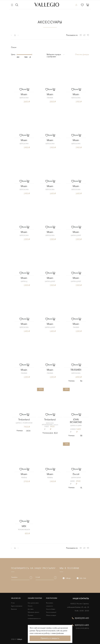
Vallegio (67, 578)
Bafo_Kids (81, 578)
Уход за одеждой (51, 612)
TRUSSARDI (76, 369)
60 (84, 35)
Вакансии (14, 608)
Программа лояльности (49, 604)
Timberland (24, 419)
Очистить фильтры (82, 55)
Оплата (30, 605)
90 (88, 35)
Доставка (31, 608)
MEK (24, 526)
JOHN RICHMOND (76, 420)
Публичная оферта (33, 612)
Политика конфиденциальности (34, 616)
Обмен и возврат (51, 615)
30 (81, 35)
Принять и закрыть (50, 638)
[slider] (17, 55)
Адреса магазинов (17, 605)
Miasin (24, 94)
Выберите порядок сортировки (54, 56)
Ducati (76, 474)
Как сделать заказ (33, 602)
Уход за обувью (51, 608)
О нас (13, 602)
